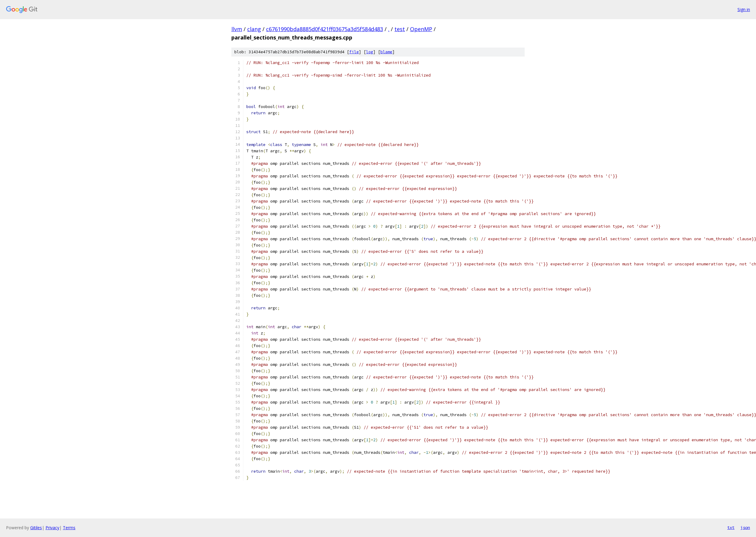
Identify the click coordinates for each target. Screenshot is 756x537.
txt (731, 527)
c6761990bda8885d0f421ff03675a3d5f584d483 (325, 29)
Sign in (744, 9)
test (400, 29)
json (745, 527)
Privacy (52, 528)
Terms (69, 528)
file (354, 52)
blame (386, 52)
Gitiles (36, 528)
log (370, 52)
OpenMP (421, 29)
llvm (237, 29)
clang (254, 29)
